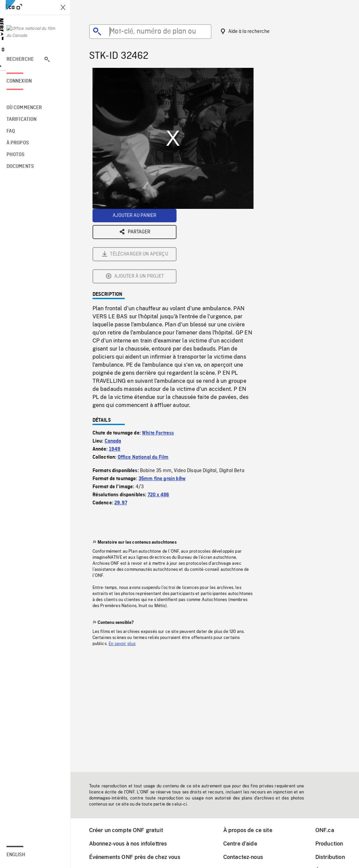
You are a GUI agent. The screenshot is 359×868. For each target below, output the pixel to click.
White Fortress (162, 359)
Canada (117, 367)
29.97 (125, 428)
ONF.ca (329, 830)
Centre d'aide (245, 844)
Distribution (334, 857)
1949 (119, 375)
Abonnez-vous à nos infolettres (132, 844)
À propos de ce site (252, 830)
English (25, 855)
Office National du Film (148, 383)
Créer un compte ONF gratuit (130, 830)
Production (334, 844)
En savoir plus (126, 569)
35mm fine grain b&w (166, 404)
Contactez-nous (247, 857)
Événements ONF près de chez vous (139, 857)
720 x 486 (163, 420)
